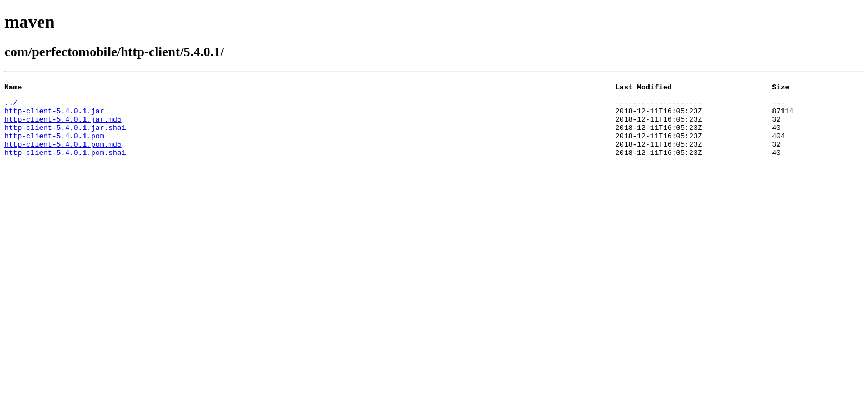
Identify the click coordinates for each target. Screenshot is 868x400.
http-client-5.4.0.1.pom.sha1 (65, 166)
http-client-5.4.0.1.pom (54, 146)
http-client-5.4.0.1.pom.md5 (63, 156)
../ (11, 106)
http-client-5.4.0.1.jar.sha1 (65, 136)
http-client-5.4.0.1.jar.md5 (63, 126)
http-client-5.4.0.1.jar (54, 116)
